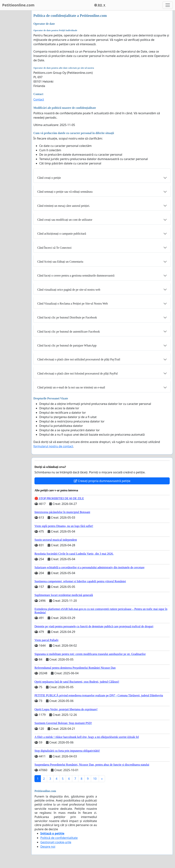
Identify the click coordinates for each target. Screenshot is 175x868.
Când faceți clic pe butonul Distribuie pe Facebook (67, 317)
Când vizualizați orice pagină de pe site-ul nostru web (69, 290)
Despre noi (48, 847)
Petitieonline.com (18, 5)
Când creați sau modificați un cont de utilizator (65, 220)
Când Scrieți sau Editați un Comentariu (60, 262)
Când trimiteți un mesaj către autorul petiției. (63, 206)
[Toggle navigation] (168, 5)
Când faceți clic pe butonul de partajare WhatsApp (67, 345)
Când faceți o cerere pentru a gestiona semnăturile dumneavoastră (76, 276)
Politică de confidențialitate (59, 838)
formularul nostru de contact (53, 446)
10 (95, 779)
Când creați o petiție (49, 178)
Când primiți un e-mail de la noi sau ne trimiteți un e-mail (71, 387)
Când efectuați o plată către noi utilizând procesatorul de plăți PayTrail (79, 359)
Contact (39, 99)
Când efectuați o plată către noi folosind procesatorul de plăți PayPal (77, 373)
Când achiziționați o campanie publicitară (62, 234)
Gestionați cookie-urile (56, 842)
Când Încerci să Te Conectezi (54, 248)
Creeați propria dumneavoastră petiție (102, 481)
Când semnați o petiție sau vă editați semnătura (65, 192)
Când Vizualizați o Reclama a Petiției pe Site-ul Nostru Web (72, 304)
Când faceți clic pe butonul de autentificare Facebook (69, 332)
